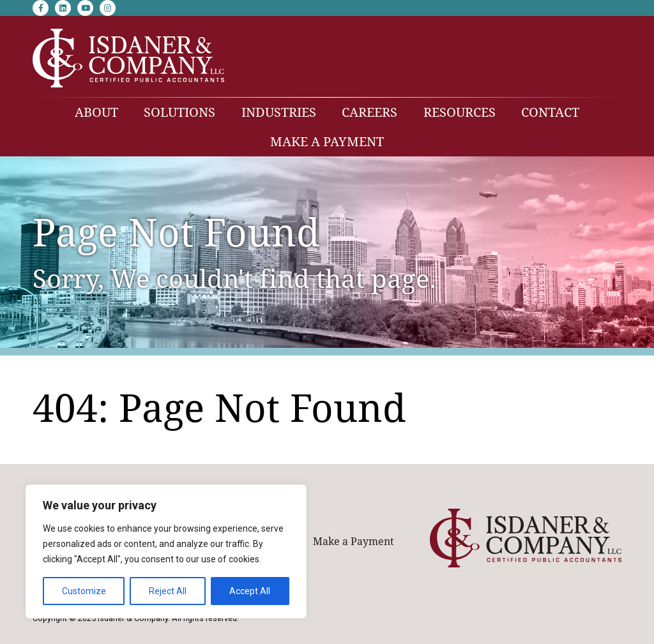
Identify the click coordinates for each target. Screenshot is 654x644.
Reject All (168, 591)
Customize (84, 591)
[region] (166, 551)
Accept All (250, 591)
